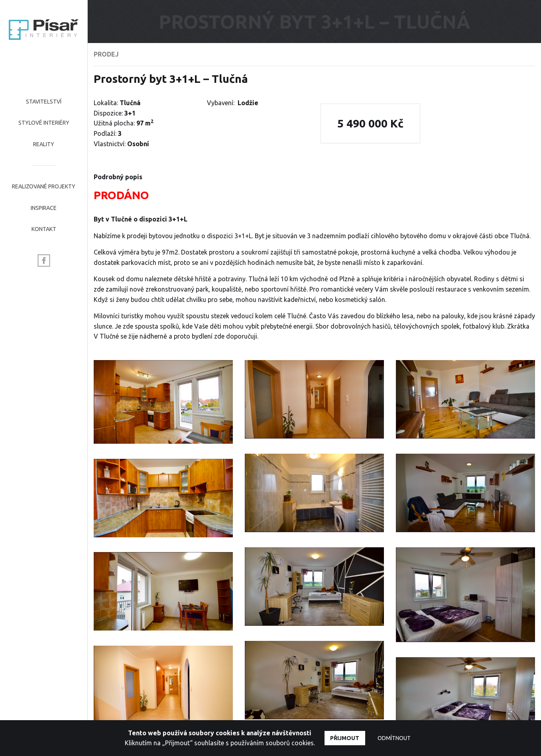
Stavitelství (44, 102)
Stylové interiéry (44, 123)
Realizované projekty (44, 186)
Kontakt (44, 229)
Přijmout (345, 738)
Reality (44, 144)
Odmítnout (394, 738)
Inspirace (44, 208)
